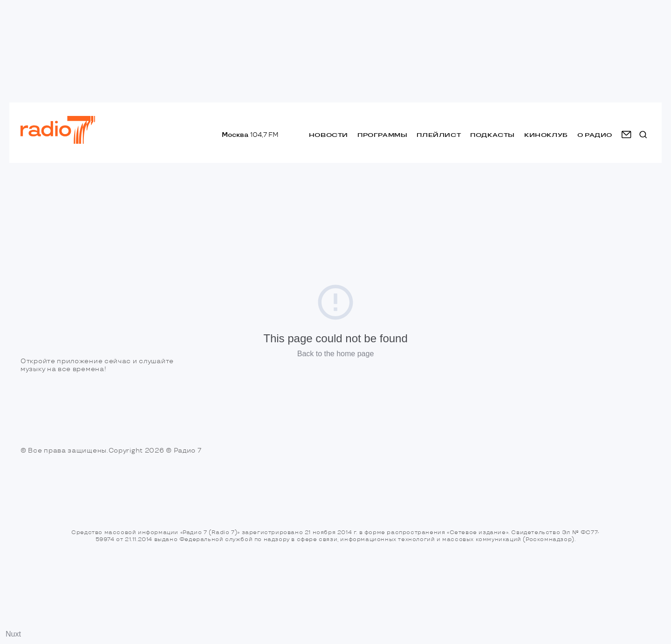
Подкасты (493, 135)
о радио (595, 135)
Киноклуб (546, 135)
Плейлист (439, 135)
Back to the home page (336, 354)
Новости (329, 135)
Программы (382, 135)
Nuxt (13, 634)
